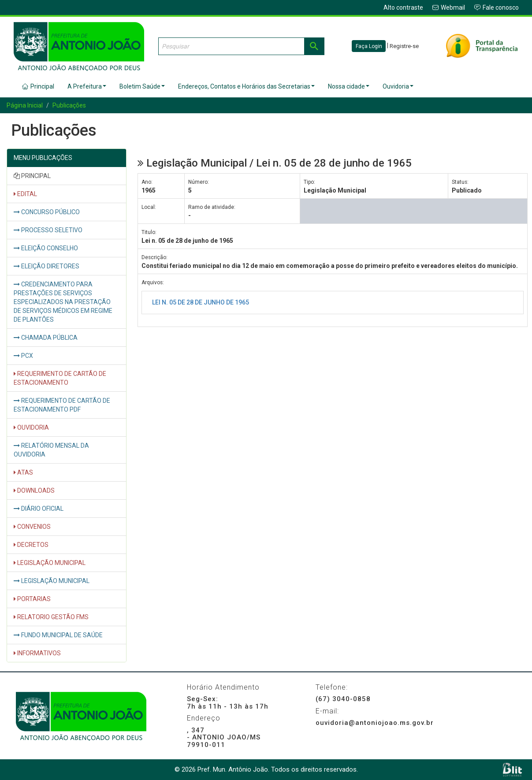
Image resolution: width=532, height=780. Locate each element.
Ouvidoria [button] (398, 86)
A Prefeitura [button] (87, 86)
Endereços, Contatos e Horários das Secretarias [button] (246, 86)
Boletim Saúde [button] (142, 86)
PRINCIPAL (32, 176)
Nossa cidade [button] (349, 86)
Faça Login (369, 46)
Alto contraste (403, 7)
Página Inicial (25, 105)
